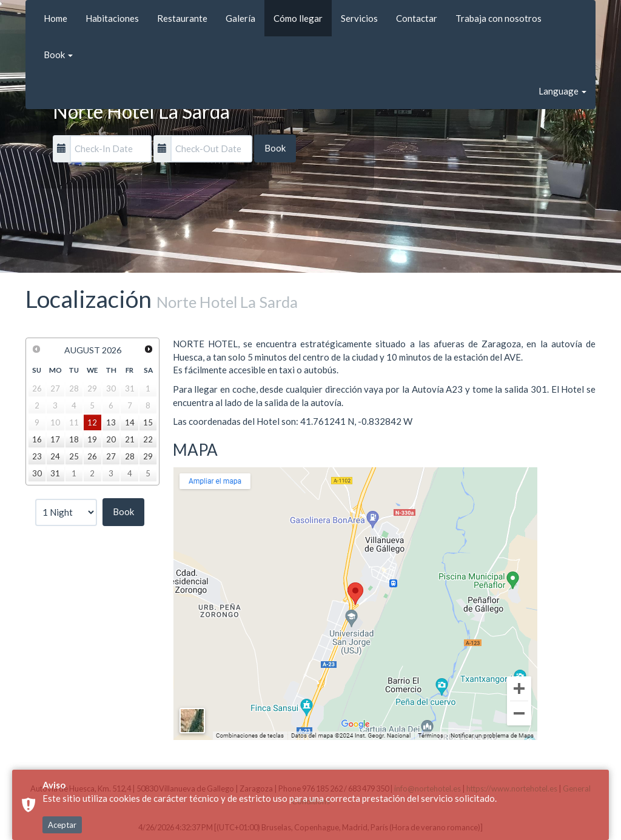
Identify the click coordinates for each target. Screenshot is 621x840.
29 (148, 456)
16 (37, 439)
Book (58, 55)
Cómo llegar (298, 18)
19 (92, 439)
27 (111, 456)
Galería (240, 18)
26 (92, 456)
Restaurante (182, 18)
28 (130, 456)
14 (130, 422)
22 (148, 439)
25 (74, 456)
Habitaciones (112, 18)
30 (37, 473)
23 (37, 456)
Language (562, 91)
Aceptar (62, 825)
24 (55, 456)
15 (148, 422)
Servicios (359, 18)
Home (55, 18)
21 (130, 439)
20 (111, 439)
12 (92, 422)
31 (55, 473)
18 (74, 439)
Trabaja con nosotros (498, 18)
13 (111, 422)
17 (55, 439)
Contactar (417, 18)
